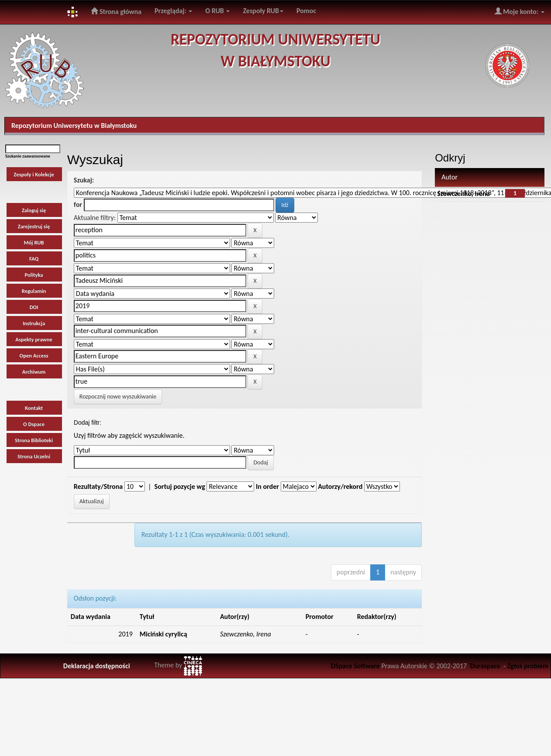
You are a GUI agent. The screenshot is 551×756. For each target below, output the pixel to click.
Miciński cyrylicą (164, 634)
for (78, 204)
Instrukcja (34, 323)
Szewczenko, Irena (463, 194)
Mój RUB (34, 242)
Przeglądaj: (173, 11)
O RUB (217, 11)
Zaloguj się (34, 210)
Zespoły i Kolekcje (34, 174)
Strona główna (116, 11)
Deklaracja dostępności (97, 666)
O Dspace (34, 424)
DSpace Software (355, 666)
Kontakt (34, 408)
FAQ (34, 259)
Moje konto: (520, 11)
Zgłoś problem (528, 666)
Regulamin (34, 291)
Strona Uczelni (34, 456)
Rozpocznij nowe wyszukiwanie (118, 397)
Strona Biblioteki (34, 440)
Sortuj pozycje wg (180, 486)
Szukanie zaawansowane (28, 156)
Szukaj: (84, 180)
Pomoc (306, 11)
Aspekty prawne (34, 339)
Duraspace (485, 666)
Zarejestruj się (34, 226)
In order (267, 486)
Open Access (34, 356)
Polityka (34, 275)
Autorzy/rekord (340, 486)
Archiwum (34, 372)
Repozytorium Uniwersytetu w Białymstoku (74, 125)
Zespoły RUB (263, 11)
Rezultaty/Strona (98, 486)
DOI (34, 307)
